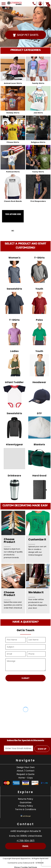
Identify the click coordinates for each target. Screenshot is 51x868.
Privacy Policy (26, 806)
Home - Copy (26, 778)
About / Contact (26, 771)
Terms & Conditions (26, 809)
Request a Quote (26, 774)
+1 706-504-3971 (26, 841)
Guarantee (26, 802)
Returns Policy (26, 799)
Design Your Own (26, 767)
